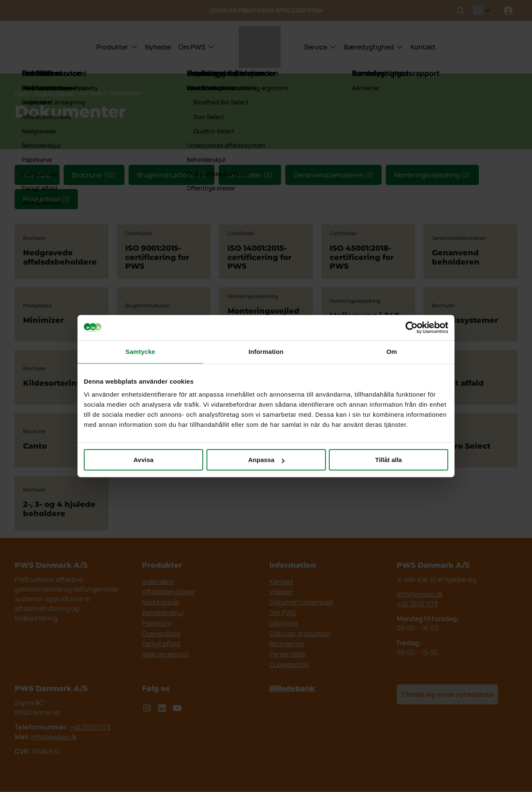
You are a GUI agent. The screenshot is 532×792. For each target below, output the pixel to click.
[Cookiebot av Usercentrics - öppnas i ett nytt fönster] (412, 327)
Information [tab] (266, 352)
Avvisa (144, 460)
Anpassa (266, 460)
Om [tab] (391, 352)
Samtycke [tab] (141, 352)
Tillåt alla (389, 460)
